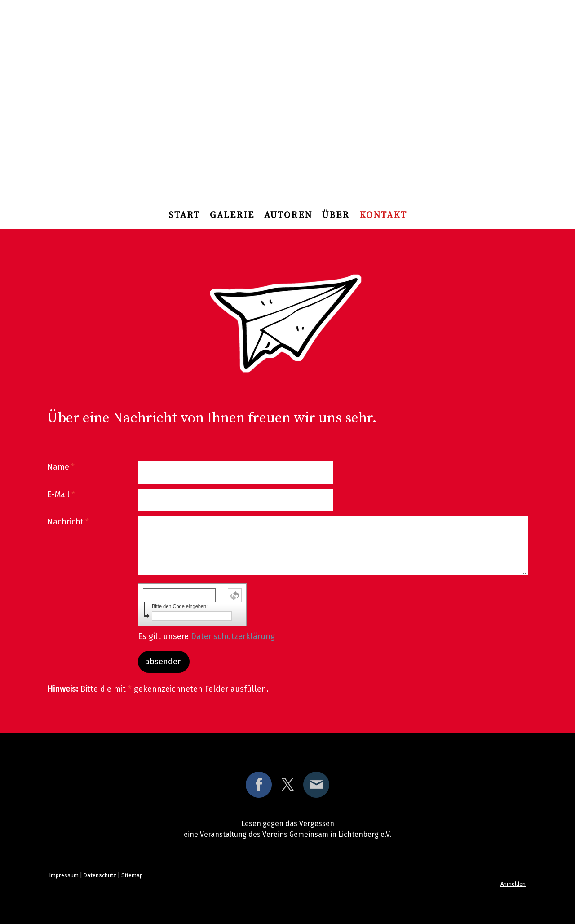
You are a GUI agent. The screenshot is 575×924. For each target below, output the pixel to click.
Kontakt (383, 215)
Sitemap (132, 875)
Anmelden (513, 884)
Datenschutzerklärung (233, 636)
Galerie (232, 215)
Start (184, 215)
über (336, 215)
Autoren (288, 215)
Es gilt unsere (206, 636)
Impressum (64, 875)
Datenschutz (100, 875)
